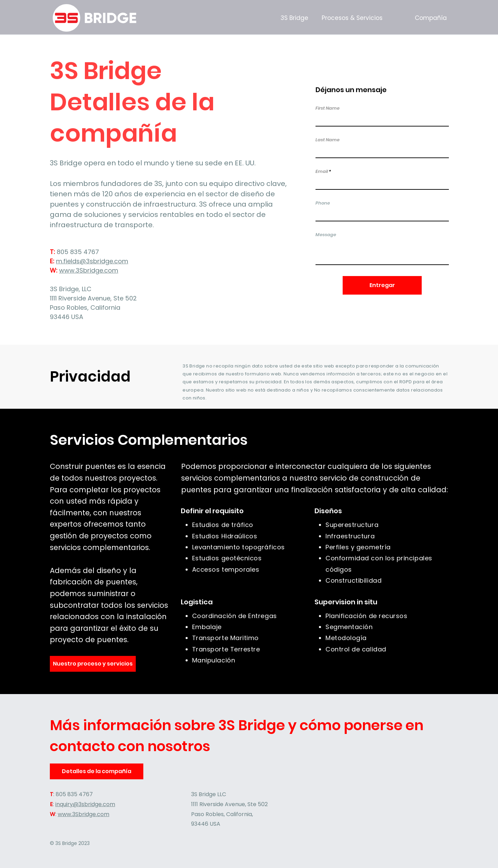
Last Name (328, 140)
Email (322, 171)
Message (326, 235)
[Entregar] (382, 285)
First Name (328, 108)
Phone (323, 203)
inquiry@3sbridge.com (85, 804)
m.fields (68, 261)
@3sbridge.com (104, 261)
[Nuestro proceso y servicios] (93, 664)
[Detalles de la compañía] (97, 771)
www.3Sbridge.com (89, 270)
